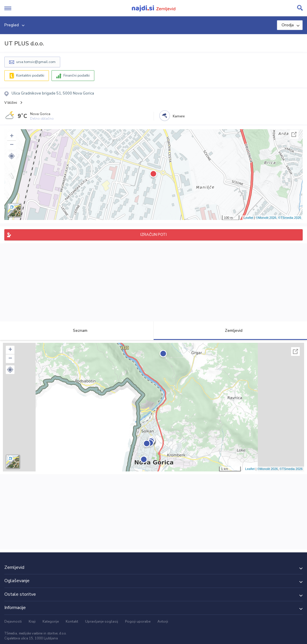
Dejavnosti (13, 621)
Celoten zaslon (294, 134)
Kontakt (72, 621)
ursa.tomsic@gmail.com (36, 62)
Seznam (77, 331)
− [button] (12, 145)
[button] (12, 156)
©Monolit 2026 (266, 218)
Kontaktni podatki (30, 75)
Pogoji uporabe (138, 621)
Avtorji (163, 621)
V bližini (11, 103)
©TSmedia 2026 (290, 218)
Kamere (179, 116)
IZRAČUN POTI (153, 235)
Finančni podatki (77, 75)
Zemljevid (230, 331)
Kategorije (51, 621)
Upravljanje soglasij (102, 621)
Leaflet (248, 218)
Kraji (32, 621)
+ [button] (12, 136)
